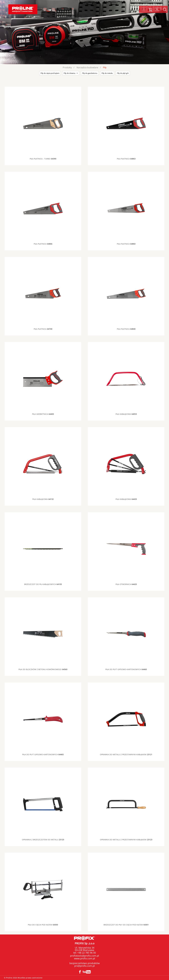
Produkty (67, 67)
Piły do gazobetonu (90, 73)
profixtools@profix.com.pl (85, 956)
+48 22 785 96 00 (86, 953)
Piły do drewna (69, 73)
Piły (105, 67)
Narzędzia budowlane (87, 67)
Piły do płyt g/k (123, 73)
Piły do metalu (107, 73)
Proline (23, 9)
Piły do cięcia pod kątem (50, 73)
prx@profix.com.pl (85, 966)
